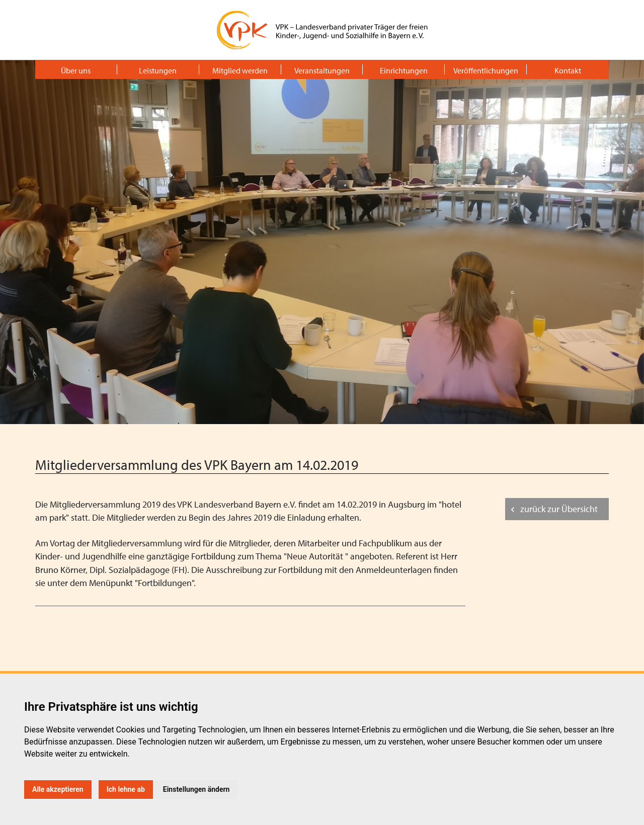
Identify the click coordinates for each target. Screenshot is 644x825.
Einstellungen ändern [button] (196, 789)
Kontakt (568, 70)
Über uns (76, 70)
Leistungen (158, 70)
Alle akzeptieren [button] (58, 789)
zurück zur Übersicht (559, 509)
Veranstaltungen (322, 70)
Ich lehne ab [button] (126, 789)
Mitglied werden (240, 70)
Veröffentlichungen (486, 70)
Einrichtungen (404, 70)
